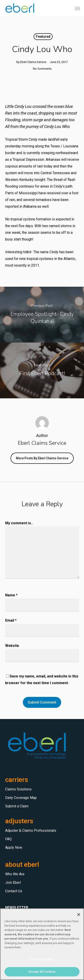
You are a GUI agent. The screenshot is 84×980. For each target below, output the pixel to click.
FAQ (8, 839)
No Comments (42, 69)
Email (11, 620)
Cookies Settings (42, 959)
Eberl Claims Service (33, 62)
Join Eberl (13, 883)
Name (11, 595)
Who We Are (15, 874)
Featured (43, 37)
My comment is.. (19, 523)
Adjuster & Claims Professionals (31, 831)
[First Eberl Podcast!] (42, 370)
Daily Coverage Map (21, 798)
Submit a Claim (17, 806)
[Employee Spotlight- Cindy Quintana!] (42, 315)
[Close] (79, 915)
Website (12, 646)
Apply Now (14, 847)
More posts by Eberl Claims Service (42, 458)
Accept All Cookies (42, 972)
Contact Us (14, 891)
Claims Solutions (18, 789)
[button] (78, 8)
